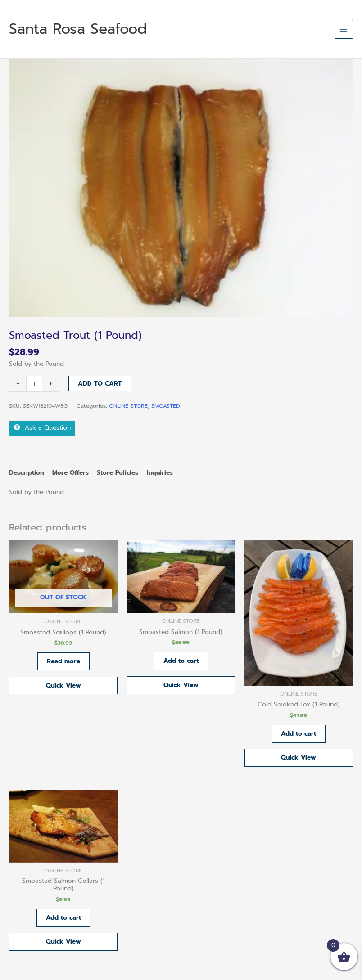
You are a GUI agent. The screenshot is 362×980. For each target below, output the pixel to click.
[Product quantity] (34, 384)
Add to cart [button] (181, 661)
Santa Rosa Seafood (78, 29)
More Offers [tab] (70, 473)
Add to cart (100, 384)
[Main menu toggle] (344, 29)
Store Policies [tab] (118, 473)
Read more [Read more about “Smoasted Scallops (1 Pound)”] (63, 661)
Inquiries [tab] (160, 473)
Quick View (63, 686)
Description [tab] (26, 473)
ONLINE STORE (128, 406)
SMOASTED (166, 406)
